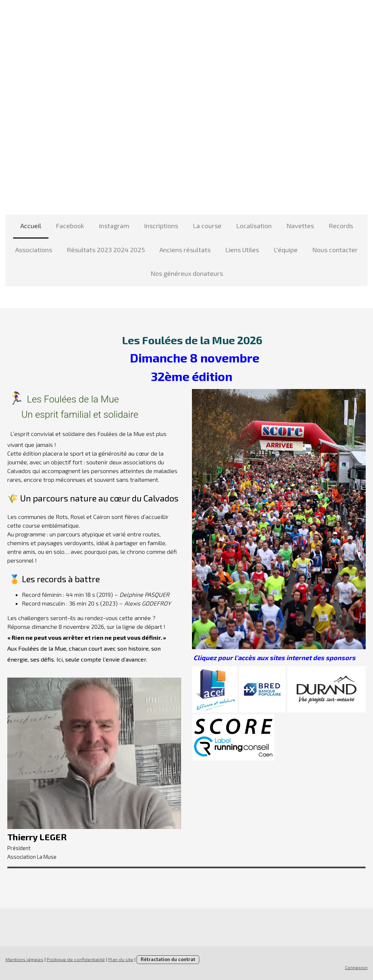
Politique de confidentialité (76, 959)
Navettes (300, 226)
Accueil (31, 226)
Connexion (356, 967)
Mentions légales (24, 959)
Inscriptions (161, 226)
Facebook (70, 226)
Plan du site (121, 959)
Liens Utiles (242, 250)
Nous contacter (335, 250)
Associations (34, 250)
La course (207, 226)
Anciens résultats (185, 250)
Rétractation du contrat (168, 959)
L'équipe (286, 250)
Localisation (254, 226)
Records (341, 226)
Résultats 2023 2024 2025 (106, 250)
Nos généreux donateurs (187, 273)
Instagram (114, 226)
